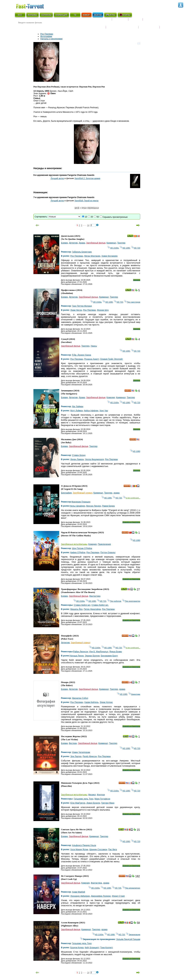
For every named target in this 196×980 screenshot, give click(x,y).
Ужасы (94, 346)
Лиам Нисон (76, 310)
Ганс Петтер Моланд (82, 306)
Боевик (64, 243)
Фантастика (95, 596)
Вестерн (73, 743)
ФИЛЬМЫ (32, 15)
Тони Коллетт (107, 948)
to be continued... (132, 498)
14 (88, 225)
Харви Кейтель (91, 702)
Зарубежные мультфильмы (74, 544)
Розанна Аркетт (92, 359)
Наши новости (149, 25)
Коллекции (120, 21)
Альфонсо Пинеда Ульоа (84, 845)
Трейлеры (167, 25)
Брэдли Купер (77, 948)
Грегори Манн (108, 803)
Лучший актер (57, 178)
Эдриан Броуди (92, 656)
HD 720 (136, 248)
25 (92, 217)
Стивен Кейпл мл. (100, 605)
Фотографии (46, 36)
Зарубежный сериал (83, 493)
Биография (66, 493)
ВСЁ (20, 15)
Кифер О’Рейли (78, 552)
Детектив (73, 243)
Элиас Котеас (106, 702)
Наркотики (134, 694)
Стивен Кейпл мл (82, 605)
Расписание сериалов (157, 21)
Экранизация (133, 934)
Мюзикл (92, 795)
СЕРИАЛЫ (46, 15)
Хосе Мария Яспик (79, 850)
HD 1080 (125, 248)
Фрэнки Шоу (103, 310)
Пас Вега (113, 850)
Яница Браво (116, 652)
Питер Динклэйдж (92, 609)
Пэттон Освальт (108, 552)
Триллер (121, 243)
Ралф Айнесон (90, 756)
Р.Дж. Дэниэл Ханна (81, 355)
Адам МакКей (79, 892)
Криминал (111, 243)
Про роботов (114, 601)
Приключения (104, 544)
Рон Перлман (47, 34)
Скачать (137, 280)
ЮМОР (86, 15)
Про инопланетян (131, 601)
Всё (77, 208)
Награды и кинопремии (122, 25)
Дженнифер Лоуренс (101, 896)
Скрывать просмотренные (115, 217)
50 (98, 217)
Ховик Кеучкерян (110, 256)
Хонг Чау (104, 411)
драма (117, 493)
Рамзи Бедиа (108, 506)
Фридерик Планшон (81, 502)
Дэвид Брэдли (93, 803)
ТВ (75, 15)
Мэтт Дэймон (77, 411)
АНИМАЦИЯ (61, 15)
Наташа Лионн (77, 656)
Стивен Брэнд (79, 455)
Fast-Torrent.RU (33, 6)
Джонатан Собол (80, 698)
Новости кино (96, 25)
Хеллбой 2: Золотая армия (87, 178)
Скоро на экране (100, 21)
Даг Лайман (78, 406)
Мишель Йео (76, 609)
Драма (82, 243)
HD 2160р (113, 248)
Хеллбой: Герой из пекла (87, 201)
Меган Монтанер (92, 256)
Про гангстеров (132, 302)
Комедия (111, 398)
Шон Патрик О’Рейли (82, 548)
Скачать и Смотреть (131, 522)
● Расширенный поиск (62, 27)
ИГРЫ (110, 15)
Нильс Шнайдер (77, 506)
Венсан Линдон (94, 506)
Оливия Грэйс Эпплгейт (111, 359)
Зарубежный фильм (96, 243)
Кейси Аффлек (91, 411)
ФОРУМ (98, 15)
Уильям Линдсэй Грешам (128, 939)
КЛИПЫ (125, 15)
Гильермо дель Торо (84, 799)
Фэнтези (101, 795)
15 (86, 217)
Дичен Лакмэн (77, 459)
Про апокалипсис (131, 888)
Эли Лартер (76, 756)
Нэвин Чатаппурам (81, 752)
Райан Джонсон (81, 652)
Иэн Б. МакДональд (99, 652)
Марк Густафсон (102, 799)
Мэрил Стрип (118, 896)
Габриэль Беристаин (82, 252)
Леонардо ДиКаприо (80, 896)
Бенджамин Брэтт (109, 656)
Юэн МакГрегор (78, 803)
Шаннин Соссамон (98, 850)
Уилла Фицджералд (95, 459)
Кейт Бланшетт (92, 948)
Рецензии (136, 21)
